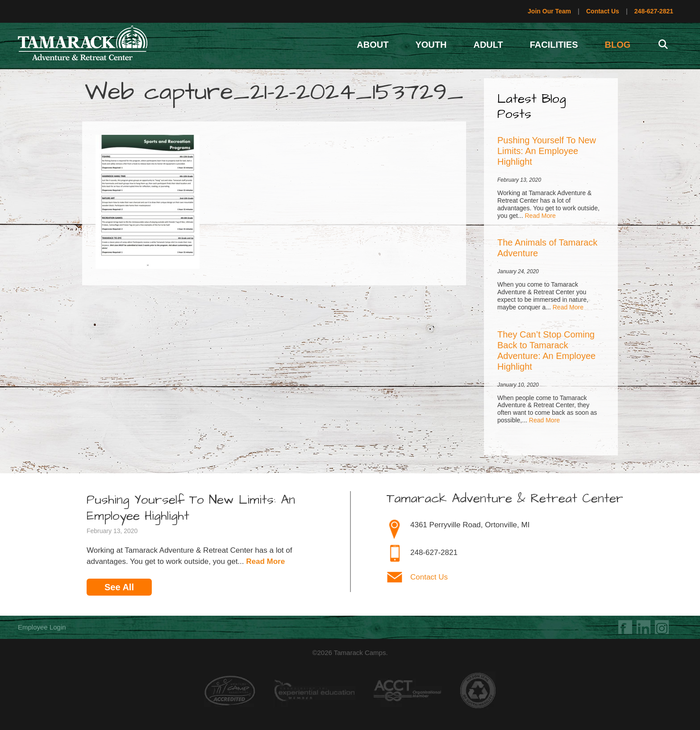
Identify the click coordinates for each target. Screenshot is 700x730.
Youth (431, 45)
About (373, 45)
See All (119, 587)
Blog (618, 45)
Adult (488, 45)
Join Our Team (549, 11)
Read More (540, 216)
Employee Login (42, 627)
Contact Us (603, 11)
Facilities (554, 45)
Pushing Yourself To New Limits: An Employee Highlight (547, 151)
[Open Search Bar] (663, 45)
